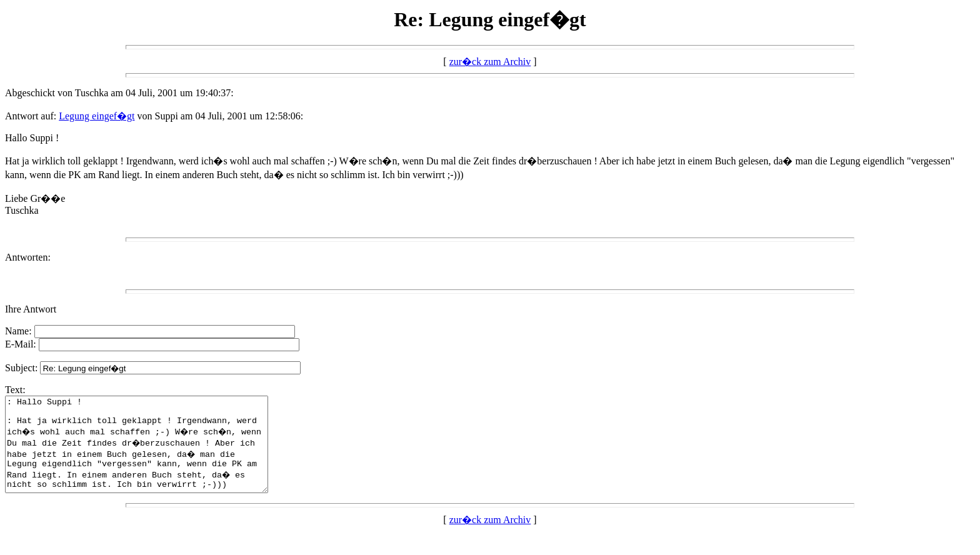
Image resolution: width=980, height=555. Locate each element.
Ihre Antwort (31, 309)
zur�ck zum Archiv (490, 62)
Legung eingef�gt (97, 116)
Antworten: (28, 257)
